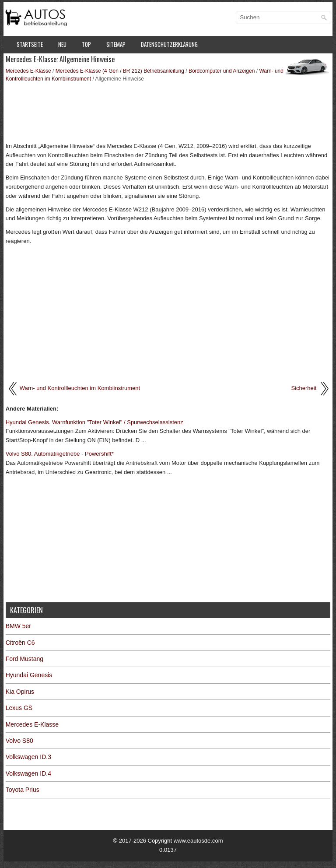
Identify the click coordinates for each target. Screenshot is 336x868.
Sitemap (116, 44)
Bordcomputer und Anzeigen (222, 71)
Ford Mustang (24, 659)
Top (86, 44)
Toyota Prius (23, 790)
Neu (62, 44)
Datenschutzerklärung (169, 44)
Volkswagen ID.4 (28, 773)
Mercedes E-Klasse (28, 71)
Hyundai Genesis (29, 675)
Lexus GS (19, 708)
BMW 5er (18, 626)
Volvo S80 (19, 741)
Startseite (30, 44)
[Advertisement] (168, 111)
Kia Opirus (20, 692)
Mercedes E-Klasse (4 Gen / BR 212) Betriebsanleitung (120, 71)
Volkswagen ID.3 (28, 757)
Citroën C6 (20, 643)
